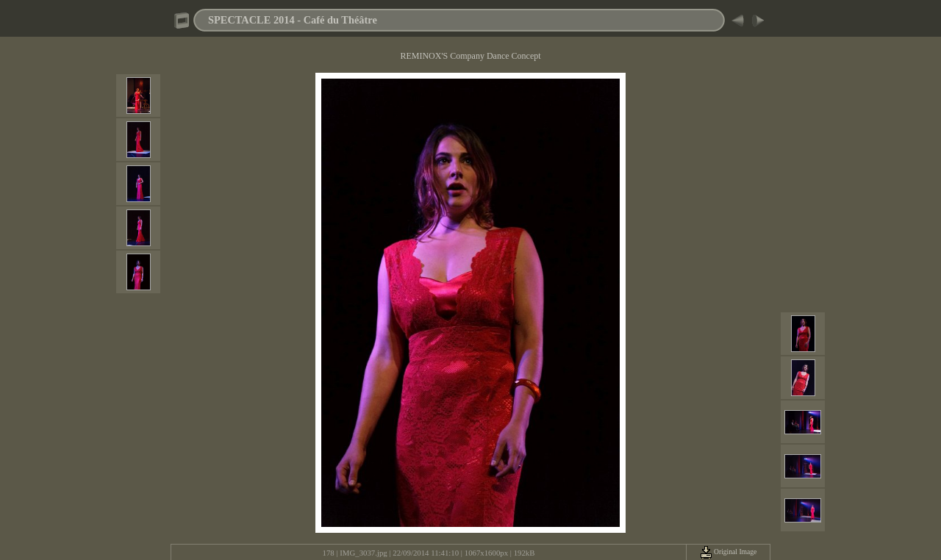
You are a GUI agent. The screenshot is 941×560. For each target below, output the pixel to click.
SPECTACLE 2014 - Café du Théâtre (293, 20)
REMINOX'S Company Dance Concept (470, 56)
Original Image (729, 552)
